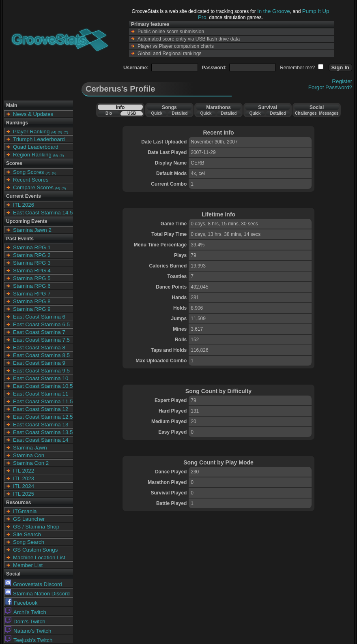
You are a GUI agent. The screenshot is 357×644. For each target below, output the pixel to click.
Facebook (22, 603)
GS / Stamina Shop (36, 527)
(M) (54, 132)
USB (132, 113)
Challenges (306, 113)
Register (342, 81)
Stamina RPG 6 (32, 286)
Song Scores (28, 172)
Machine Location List (39, 557)
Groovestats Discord (34, 584)
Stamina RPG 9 (32, 309)
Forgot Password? (330, 87)
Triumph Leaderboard (39, 139)
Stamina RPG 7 (32, 294)
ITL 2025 (24, 494)
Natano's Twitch (28, 631)
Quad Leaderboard (36, 147)
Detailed (180, 113)
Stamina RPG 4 (32, 271)
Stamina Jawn (30, 448)
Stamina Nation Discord (38, 594)
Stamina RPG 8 (32, 301)
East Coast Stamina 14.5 (43, 213)
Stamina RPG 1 (32, 247)
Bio (109, 113)
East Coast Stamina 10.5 (43, 386)
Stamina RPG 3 (32, 263)
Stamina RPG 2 (32, 255)
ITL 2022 (24, 471)
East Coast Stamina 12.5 (43, 417)
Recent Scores (31, 180)
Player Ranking (31, 132)
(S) (60, 132)
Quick (157, 113)
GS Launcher (29, 519)
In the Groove (274, 11)
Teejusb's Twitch (29, 640)
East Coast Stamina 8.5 (41, 355)
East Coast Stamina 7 (39, 332)
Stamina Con (29, 455)
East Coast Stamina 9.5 (41, 371)
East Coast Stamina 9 (39, 363)
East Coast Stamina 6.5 (41, 324)
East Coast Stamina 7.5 (41, 340)
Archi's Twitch (26, 612)
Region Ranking (32, 155)
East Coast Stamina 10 (41, 378)
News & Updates (33, 114)
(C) (66, 132)
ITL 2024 (24, 486)
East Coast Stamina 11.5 (43, 401)
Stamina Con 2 (31, 463)
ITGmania (25, 511)
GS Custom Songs (35, 550)
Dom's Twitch (25, 622)
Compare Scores (33, 187)
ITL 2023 (24, 478)
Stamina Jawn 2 (32, 230)
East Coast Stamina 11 (41, 394)
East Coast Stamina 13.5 (43, 432)
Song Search (29, 542)
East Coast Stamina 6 (39, 317)
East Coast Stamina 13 (41, 425)
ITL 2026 (24, 205)
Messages (329, 113)
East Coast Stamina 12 (41, 409)
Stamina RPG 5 (32, 278)
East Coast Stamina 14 (41, 440)
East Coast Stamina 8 (39, 348)
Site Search (27, 534)
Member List (28, 565)
